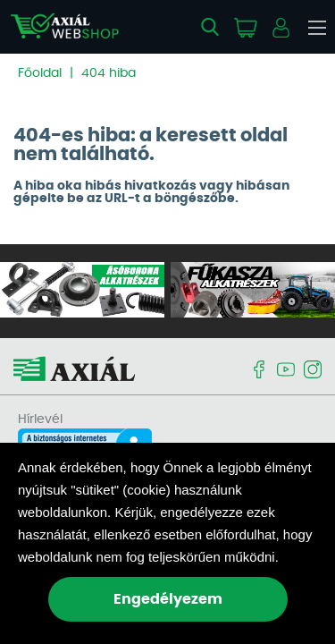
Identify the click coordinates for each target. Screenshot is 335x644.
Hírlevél (40, 419)
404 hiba (109, 73)
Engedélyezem (168, 599)
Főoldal (40, 73)
